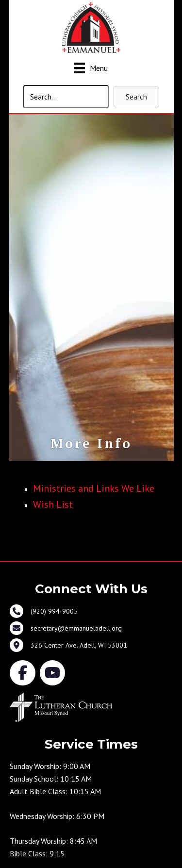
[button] (136, 97)
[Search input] (66, 97)
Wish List (53, 504)
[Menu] (91, 68)
